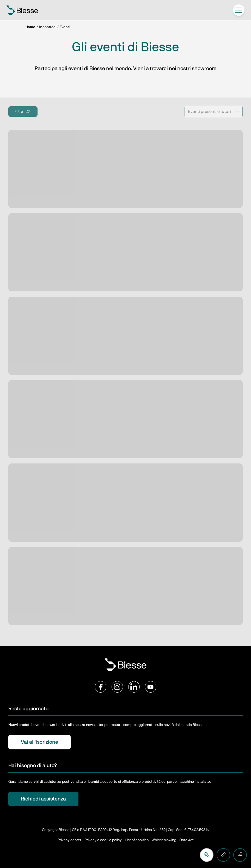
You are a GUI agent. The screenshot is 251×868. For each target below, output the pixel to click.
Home (30, 27)
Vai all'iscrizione (39, 742)
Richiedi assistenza (43, 799)
